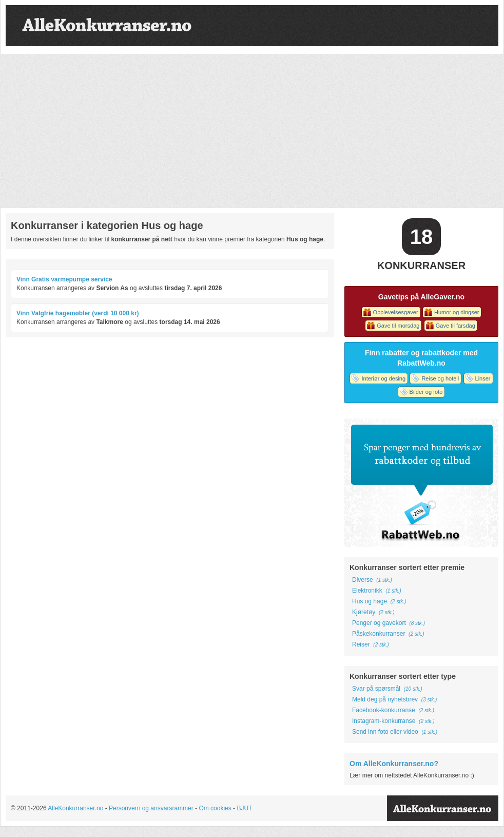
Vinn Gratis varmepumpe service (64, 279)
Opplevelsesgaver (396, 312)
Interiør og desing (383, 378)
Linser (483, 378)
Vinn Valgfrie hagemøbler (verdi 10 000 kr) (78, 313)
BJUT (244, 808)
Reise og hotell (440, 378)
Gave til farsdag (455, 326)
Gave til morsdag (398, 326)
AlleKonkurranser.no (75, 808)
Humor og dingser (457, 312)
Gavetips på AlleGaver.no (421, 297)
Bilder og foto (426, 392)
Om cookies (215, 808)
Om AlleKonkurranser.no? (394, 764)
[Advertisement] (252, 131)
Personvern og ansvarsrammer (151, 808)
